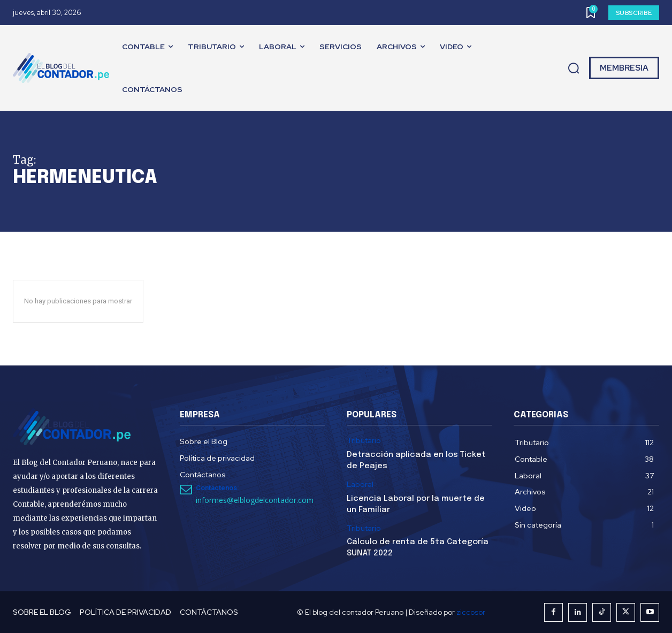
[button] (574, 68)
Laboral (360, 485)
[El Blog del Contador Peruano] (64, 68)
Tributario (364, 441)
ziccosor (471, 612)
